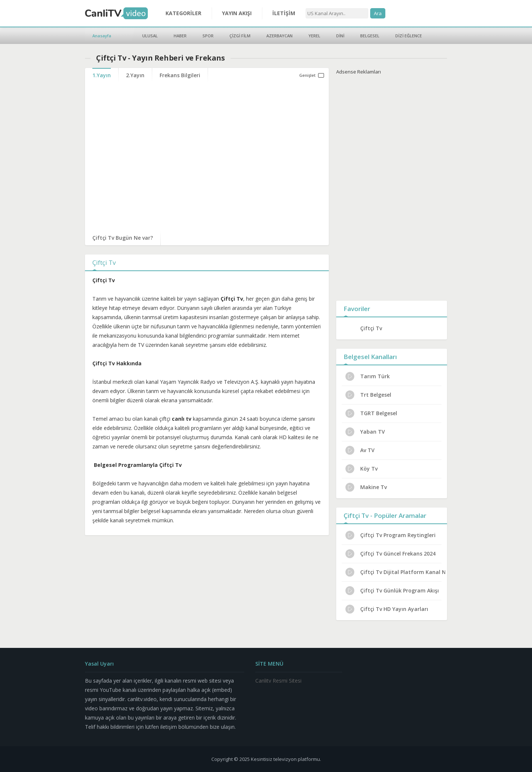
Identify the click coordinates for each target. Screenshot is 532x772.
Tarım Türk (368, 376)
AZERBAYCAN (279, 36)
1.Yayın (102, 75)
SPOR (208, 36)
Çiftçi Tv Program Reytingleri (391, 535)
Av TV (360, 450)
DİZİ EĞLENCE (409, 36)
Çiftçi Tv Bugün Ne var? (123, 238)
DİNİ (340, 36)
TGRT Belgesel (371, 413)
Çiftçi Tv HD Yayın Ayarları (387, 609)
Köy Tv (362, 469)
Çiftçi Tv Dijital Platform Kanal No (395, 572)
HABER (180, 36)
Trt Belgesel (368, 395)
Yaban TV (365, 432)
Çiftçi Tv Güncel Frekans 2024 (391, 554)
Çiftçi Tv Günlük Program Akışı (392, 591)
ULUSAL (150, 36)
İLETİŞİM (284, 13)
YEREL (314, 36)
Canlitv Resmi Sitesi (278, 681)
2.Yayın (135, 75)
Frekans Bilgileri (180, 75)
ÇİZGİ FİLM (240, 36)
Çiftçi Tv (371, 328)
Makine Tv (366, 487)
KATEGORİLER (183, 13)
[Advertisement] (392, 186)
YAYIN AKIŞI (237, 13)
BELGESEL (370, 36)
